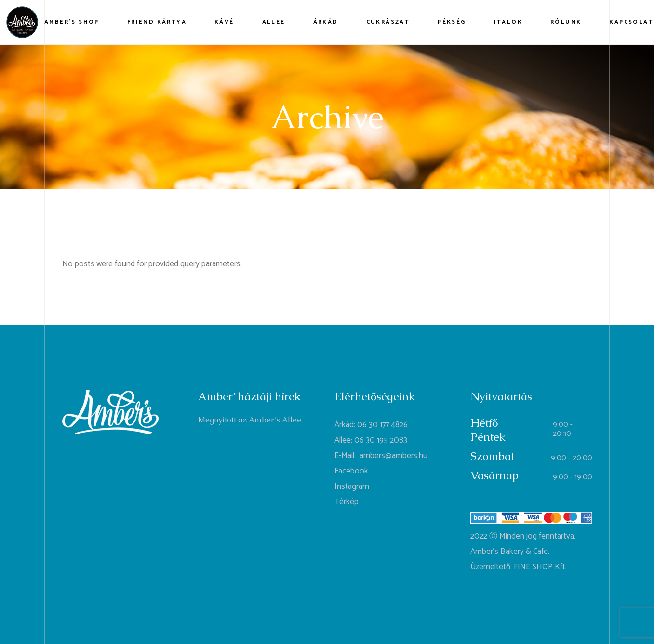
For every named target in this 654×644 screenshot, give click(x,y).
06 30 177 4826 (382, 425)
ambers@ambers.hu (394, 456)
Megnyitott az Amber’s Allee (250, 420)
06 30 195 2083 (381, 440)
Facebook (351, 471)
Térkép (347, 502)
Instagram (352, 486)
